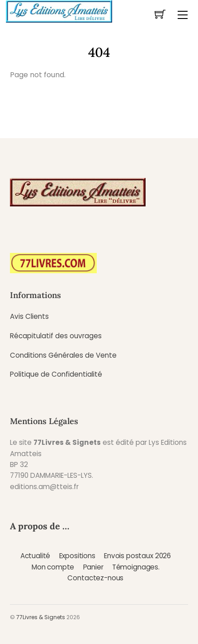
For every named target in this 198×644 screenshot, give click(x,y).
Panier (93, 567)
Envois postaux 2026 (137, 556)
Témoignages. (136, 567)
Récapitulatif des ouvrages (56, 336)
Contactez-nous (95, 578)
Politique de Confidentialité (56, 374)
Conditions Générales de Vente (63, 355)
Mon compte (53, 567)
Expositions (77, 556)
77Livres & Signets (41, 617)
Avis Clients (29, 316)
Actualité (35, 556)
